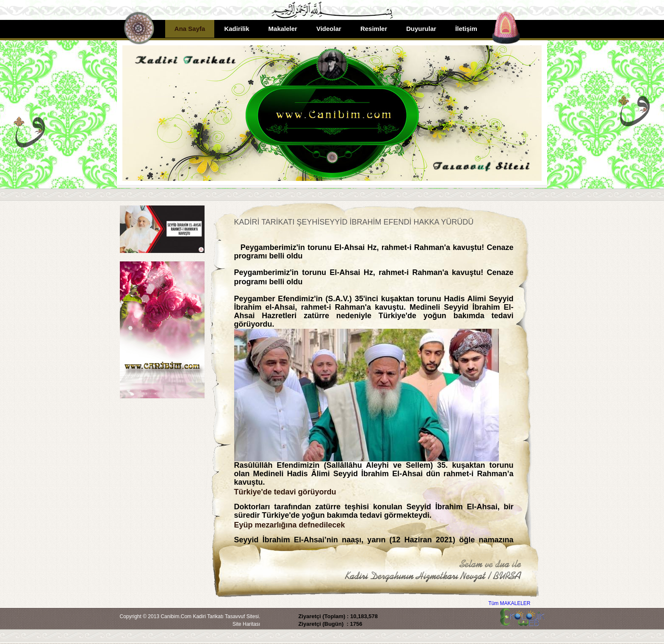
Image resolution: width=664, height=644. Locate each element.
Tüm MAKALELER (509, 603)
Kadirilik (237, 29)
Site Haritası (246, 624)
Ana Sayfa (190, 29)
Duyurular (421, 29)
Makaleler (283, 29)
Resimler (374, 29)
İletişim (466, 29)
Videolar (329, 29)
